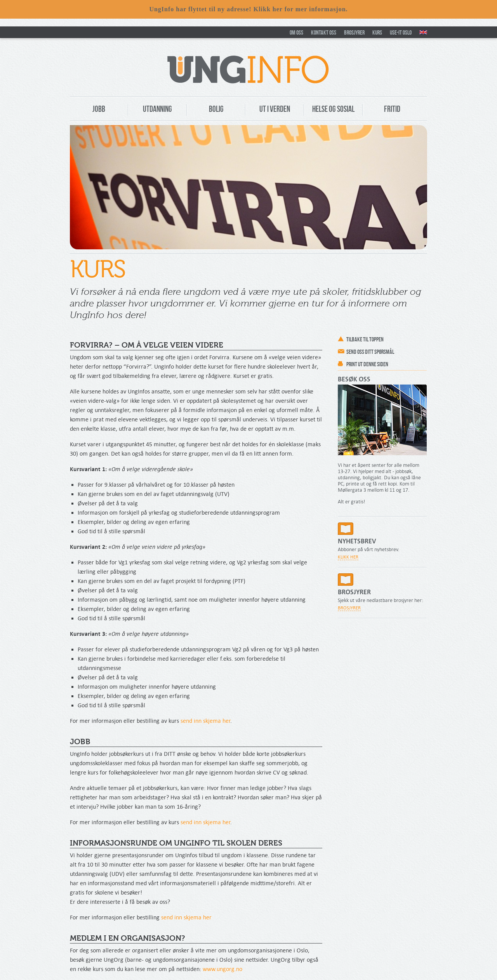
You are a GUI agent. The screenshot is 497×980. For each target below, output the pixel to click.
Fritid (392, 109)
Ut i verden (275, 109)
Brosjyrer (354, 32)
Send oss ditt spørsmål (370, 352)
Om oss (296, 32)
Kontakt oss (324, 32)
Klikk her (348, 557)
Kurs (377, 32)
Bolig (216, 109)
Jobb (99, 109)
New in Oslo (423, 32)
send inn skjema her (205, 721)
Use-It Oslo (401, 32)
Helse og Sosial (333, 109)
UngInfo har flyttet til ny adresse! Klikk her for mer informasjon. (248, 9)
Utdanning (157, 109)
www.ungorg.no (222, 969)
